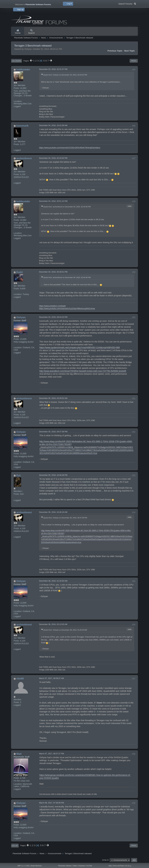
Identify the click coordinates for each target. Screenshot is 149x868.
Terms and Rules (118, 866)
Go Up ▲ (128, 866)
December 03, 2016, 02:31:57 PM (53, 69)
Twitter (75, 866)
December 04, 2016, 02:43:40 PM (53, 158)
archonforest (24, 158)
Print (134, 61)
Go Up (15, 846)
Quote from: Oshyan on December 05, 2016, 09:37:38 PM (65, 518)
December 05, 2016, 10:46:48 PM (53, 475)
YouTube (89, 866)
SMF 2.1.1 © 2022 (23, 866)
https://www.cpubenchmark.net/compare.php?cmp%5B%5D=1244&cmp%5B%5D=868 (80, 347)
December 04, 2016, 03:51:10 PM (53, 201)
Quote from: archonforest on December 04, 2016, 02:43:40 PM (67, 207)
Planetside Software (65, 866)
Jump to (105, 860)
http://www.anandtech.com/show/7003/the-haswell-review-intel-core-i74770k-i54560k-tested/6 (83, 371)
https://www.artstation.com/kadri (52, 306)
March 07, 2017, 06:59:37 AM (52, 678)
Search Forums (127, 4)
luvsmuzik (22, 126)
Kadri (20, 272)
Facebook (82, 866)
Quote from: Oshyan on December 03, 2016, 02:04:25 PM (65, 75)
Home (18, 32)
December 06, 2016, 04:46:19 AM (53, 512)
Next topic (130, 51)
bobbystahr (23, 69)
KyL (19, 475)
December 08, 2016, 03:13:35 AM (53, 624)
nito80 (20, 678)
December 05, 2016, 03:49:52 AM (53, 398)
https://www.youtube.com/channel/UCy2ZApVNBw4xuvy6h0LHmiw (67, 308)
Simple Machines (36, 866)
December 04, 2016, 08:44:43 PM (53, 317)
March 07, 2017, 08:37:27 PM (52, 754)
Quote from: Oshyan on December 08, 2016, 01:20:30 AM (65, 630)
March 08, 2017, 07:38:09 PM (52, 803)
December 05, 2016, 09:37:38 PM (53, 432)
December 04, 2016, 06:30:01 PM (53, 272)
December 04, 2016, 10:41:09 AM (53, 125)
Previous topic (115, 51)
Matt (19, 754)
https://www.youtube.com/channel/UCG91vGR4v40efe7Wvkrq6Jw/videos (70, 148)
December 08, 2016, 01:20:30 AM (53, 581)
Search (31, 32)
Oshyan (21, 317)
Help (110, 866)
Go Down (17, 61)
